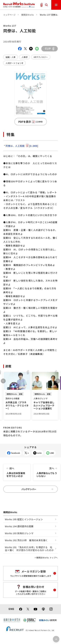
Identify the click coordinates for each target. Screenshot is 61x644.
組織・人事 (11, 57)
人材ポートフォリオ (14, 63)
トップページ (9, 15)
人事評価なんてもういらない (47, 471)
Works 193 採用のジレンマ (19, 533)
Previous (3, 381)
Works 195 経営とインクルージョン (24, 519)
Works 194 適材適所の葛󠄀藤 (19, 526)
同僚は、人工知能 (22, 146)
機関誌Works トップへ (47, 558)
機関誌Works (28, 15)
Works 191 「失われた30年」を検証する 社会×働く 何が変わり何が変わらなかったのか (29, 549)
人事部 (25, 57)
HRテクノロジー (41, 57)
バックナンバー (37, 489)
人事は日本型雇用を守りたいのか (17, 471)
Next (58, 381)
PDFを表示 (30, 122)
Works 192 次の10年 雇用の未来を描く (26, 540)
